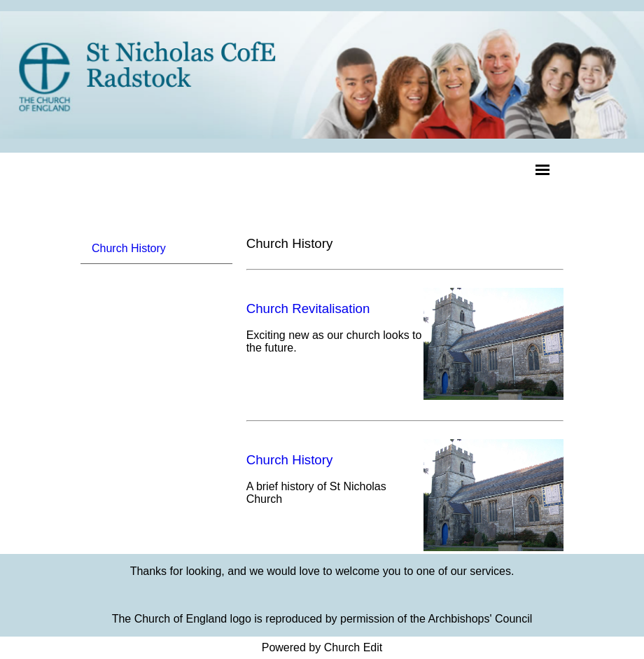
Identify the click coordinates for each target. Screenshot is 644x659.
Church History (129, 248)
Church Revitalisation (308, 308)
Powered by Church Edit (322, 647)
